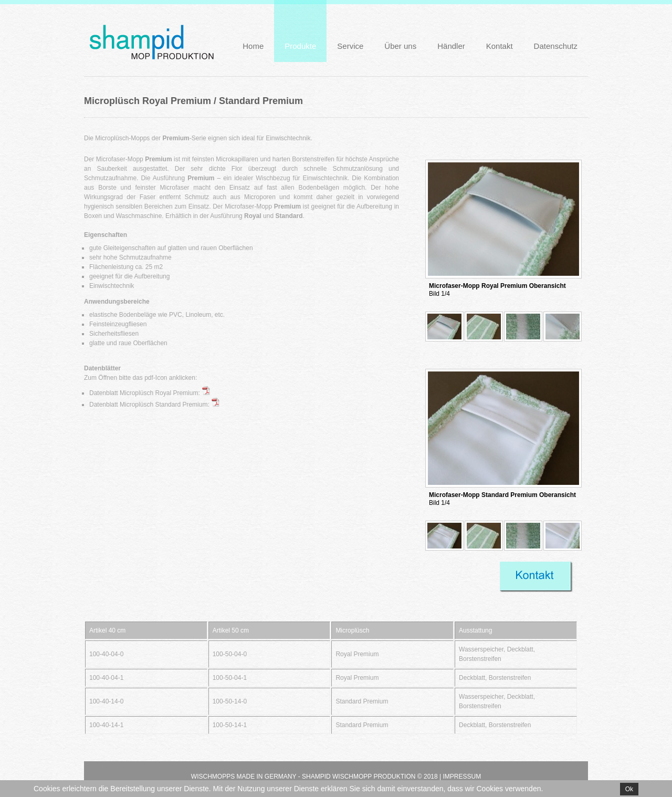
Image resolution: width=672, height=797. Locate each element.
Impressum (462, 777)
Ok (629, 789)
